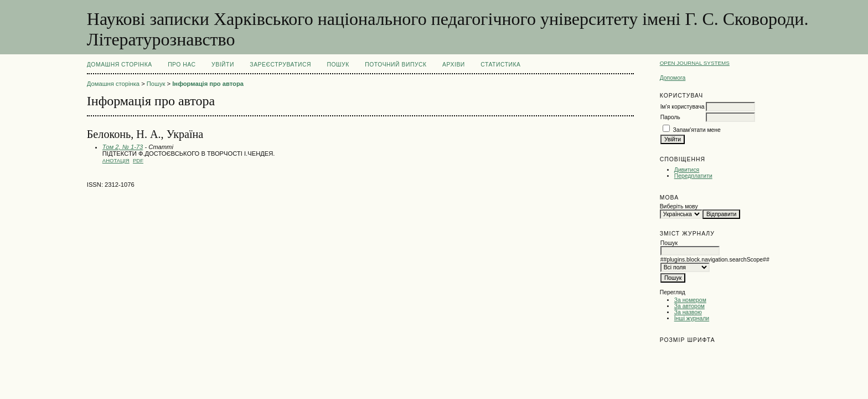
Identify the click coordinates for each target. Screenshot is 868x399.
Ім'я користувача (683, 107)
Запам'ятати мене (697, 130)
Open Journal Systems (695, 63)
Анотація (116, 160)
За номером (690, 300)
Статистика (500, 65)
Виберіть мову (679, 206)
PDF (138, 160)
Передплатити (693, 176)
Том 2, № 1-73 (123, 147)
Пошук (338, 65)
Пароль (670, 117)
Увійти (223, 65)
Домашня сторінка (120, 65)
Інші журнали (692, 318)
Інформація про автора (208, 84)
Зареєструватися (280, 65)
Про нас (182, 65)
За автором (689, 306)
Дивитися (687, 170)
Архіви (454, 65)
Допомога (673, 78)
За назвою (688, 312)
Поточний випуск (396, 65)
